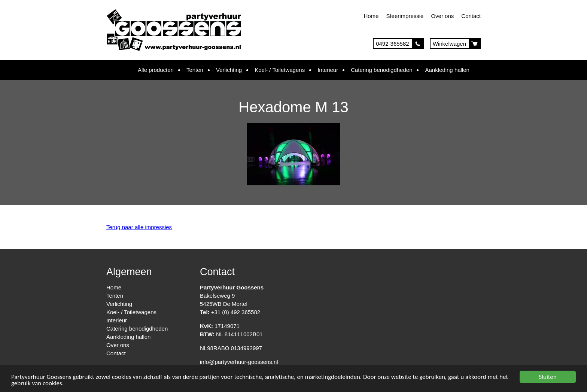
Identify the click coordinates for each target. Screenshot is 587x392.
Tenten (195, 70)
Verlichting (229, 70)
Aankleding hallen (447, 70)
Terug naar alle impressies (139, 227)
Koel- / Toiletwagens (280, 70)
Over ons (442, 16)
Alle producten (156, 70)
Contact (471, 16)
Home (371, 16)
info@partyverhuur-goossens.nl (239, 362)
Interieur (328, 70)
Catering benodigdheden (381, 70)
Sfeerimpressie (405, 16)
